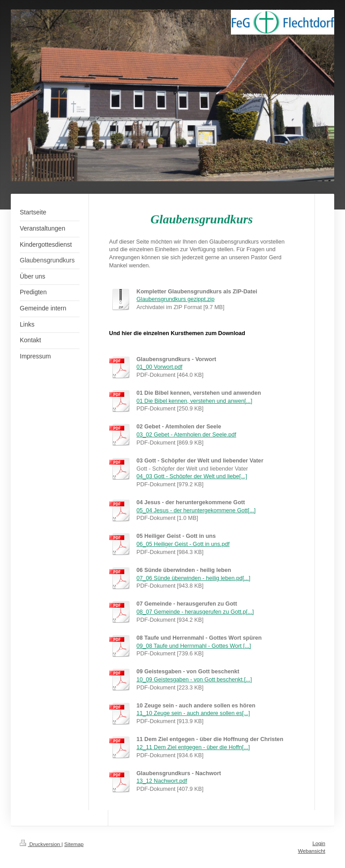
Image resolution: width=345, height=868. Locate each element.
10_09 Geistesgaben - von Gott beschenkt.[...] (194, 680)
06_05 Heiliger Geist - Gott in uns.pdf (183, 544)
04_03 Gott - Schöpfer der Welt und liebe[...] (192, 476)
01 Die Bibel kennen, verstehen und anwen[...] (195, 401)
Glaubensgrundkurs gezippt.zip (176, 299)
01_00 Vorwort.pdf (159, 367)
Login (319, 843)
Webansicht (312, 851)
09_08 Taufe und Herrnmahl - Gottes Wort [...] (194, 646)
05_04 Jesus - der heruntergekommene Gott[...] (196, 510)
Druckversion (41, 844)
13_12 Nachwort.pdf (162, 781)
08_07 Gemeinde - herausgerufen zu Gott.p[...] (195, 612)
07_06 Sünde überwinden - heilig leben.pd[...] (193, 578)
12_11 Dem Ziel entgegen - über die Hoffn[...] (193, 747)
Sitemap (74, 844)
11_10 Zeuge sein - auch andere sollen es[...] (193, 713)
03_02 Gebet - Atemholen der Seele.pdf (186, 435)
